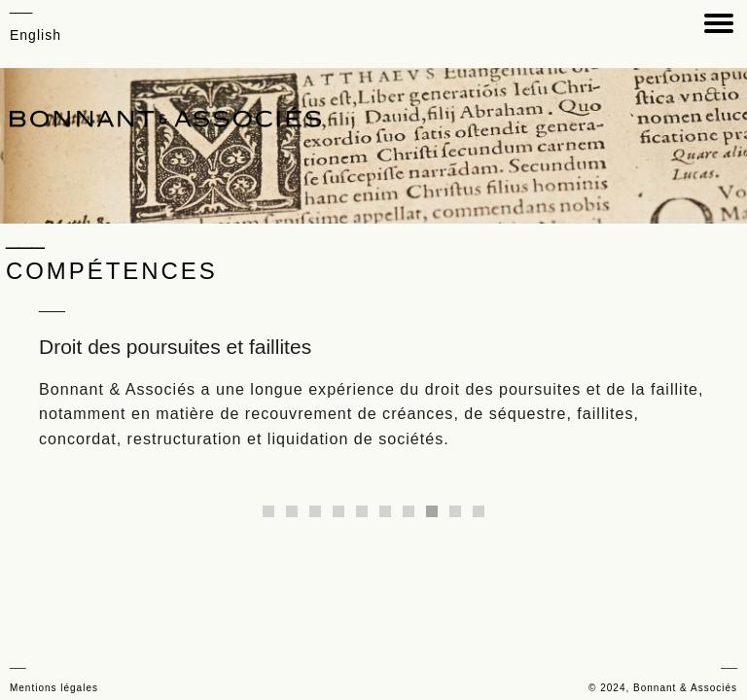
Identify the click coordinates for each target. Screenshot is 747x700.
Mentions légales (54, 688)
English (36, 35)
